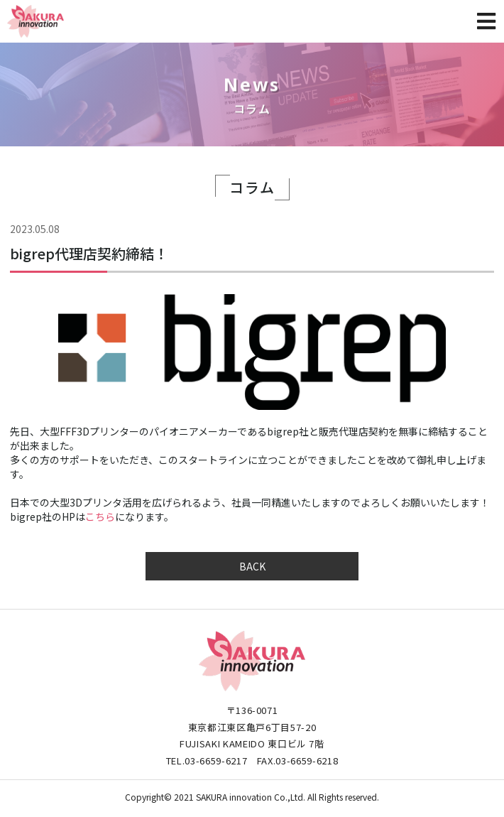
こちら (100, 516)
